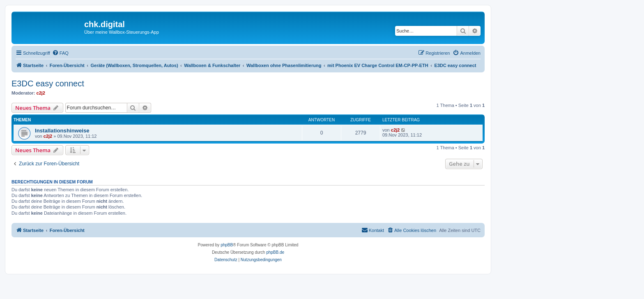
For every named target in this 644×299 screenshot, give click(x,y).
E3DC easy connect (48, 83)
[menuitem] (60, 53)
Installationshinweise (62, 131)
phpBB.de (275, 252)
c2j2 (41, 93)
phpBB (227, 245)
